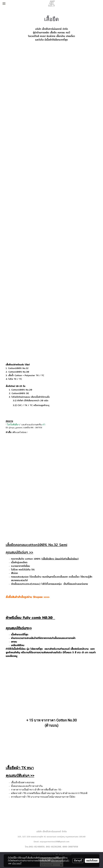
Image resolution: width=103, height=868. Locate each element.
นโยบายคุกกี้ (17, 863)
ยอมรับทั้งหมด (92, 861)
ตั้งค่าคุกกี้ (78, 861)
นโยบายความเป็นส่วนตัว (60, 861)
